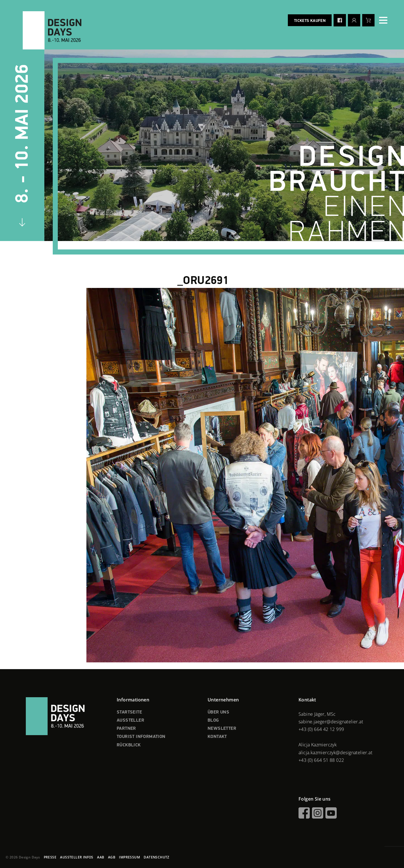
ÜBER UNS (218, 712)
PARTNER (126, 729)
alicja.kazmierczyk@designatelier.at (335, 753)
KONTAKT (217, 737)
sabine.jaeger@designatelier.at (331, 722)
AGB (112, 857)
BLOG (213, 721)
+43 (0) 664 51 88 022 (321, 760)
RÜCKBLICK (129, 745)
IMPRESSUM (129, 857)
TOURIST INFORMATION (141, 737)
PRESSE (50, 857)
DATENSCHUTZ (156, 857)
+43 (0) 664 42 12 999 (321, 729)
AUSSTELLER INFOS (77, 857)
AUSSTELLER (130, 721)
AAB (101, 857)
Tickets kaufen (310, 21)
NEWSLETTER (222, 729)
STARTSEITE (129, 712)
